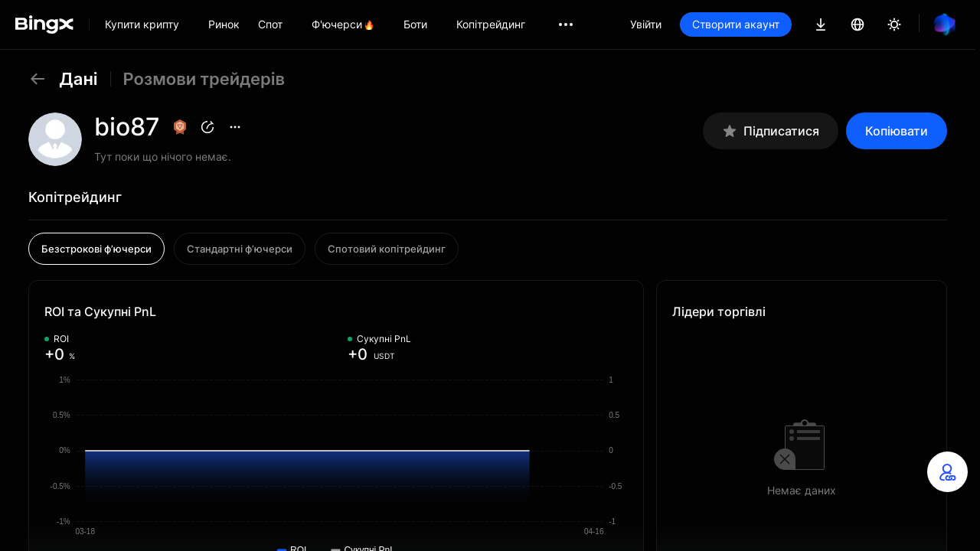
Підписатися (771, 131)
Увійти (646, 24)
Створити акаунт (736, 24)
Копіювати (897, 131)
